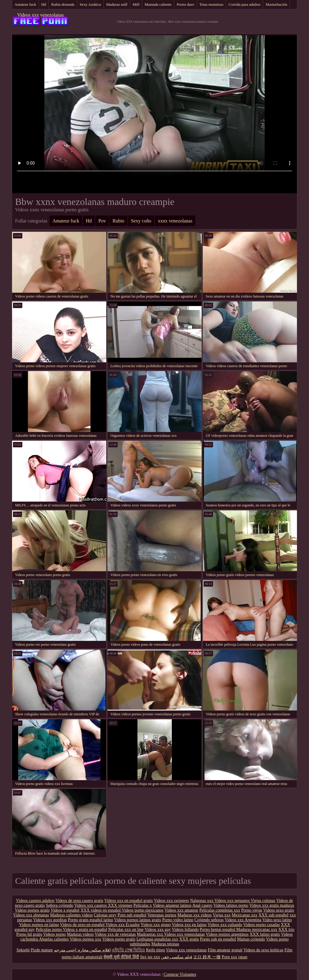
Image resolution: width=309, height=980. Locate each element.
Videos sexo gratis (279, 910)
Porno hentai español (218, 930)
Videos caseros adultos (35, 901)
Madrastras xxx (151, 934)
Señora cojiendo (60, 905)
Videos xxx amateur (181, 910)
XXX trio (286, 930)
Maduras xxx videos (195, 915)
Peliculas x (143, 905)
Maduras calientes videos (72, 915)
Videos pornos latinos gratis (138, 920)
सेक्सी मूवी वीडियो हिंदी (121, 957)
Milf (136, 4)
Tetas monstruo (212, 4)
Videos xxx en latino (189, 925)
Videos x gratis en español (85, 930)
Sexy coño (141, 221)
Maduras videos (80, 934)
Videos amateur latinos (172, 905)
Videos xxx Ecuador (123, 925)
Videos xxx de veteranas (115, 934)
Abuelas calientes (54, 939)
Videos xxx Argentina (243, 920)
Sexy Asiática (90, 4)
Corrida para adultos (244, 4)
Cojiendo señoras (209, 920)
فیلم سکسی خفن (177, 957)
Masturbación (276, 4)
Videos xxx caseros (91, 905)
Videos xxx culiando (225, 925)
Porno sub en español (218, 939)
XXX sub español (273, 915)
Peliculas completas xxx (220, 910)
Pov (102, 221)
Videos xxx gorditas (50, 920)
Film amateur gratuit (225, 950)
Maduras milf (117, 4)
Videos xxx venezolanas (41, 15)
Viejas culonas (263, 901)
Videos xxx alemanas (31, 915)
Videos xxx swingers (172, 901)
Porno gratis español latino (91, 920)
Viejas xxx (222, 915)
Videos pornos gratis (32, 910)
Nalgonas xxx (202, 901)
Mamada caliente (158, 4)
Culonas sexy (105, 915)
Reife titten (156, 950)
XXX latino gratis (265, 934)
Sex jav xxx (150, 957)
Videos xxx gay (158, 930)
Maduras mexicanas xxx (257, 930)
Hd (44, 4)
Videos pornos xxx (86, 939)
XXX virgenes (120, 905)
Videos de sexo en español (83, 925)
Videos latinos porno (231, 905)
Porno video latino (178, 920)
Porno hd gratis (29, 934)
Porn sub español (132, 915)
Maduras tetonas (165, 944)
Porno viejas (252, 910)
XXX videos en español (101, 910)
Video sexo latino (277, 920)
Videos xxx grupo (156, 925)
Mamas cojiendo (251, 939)
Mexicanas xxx (245, 915)
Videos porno (54, 934)
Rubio (118, 221)
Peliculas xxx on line (126, 930)
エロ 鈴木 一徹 (207, 957)
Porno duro (185, 4)
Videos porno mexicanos (142, 910)
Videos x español (65, 910)
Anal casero (202, 905)
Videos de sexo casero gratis (80, 901)
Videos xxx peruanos (233, 901)
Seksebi (23, 950)
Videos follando (185, 930)
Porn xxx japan (235, 957)
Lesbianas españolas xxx (157, 939)
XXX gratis (189, 939)
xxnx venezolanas (175, 221)
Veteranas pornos (162, 915)
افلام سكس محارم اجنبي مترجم (82, 950)
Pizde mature (42, 950)
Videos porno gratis (119, 939)
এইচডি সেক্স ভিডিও (128, 950)
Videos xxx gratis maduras (272, 905)
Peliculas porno (49, 930)
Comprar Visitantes (180, 974)
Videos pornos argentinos (227, 934)
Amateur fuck (25, 4)
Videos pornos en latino (39, 925)
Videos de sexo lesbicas (264, 950)
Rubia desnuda (63, 4)
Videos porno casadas (261, 925)
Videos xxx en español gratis (129, 901)
